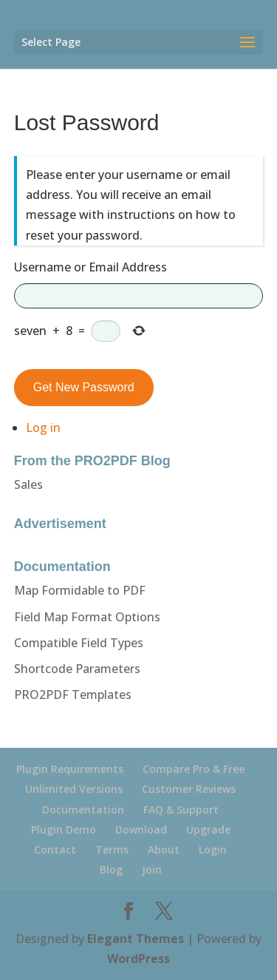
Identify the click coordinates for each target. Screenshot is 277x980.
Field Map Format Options (87, 617)
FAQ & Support (181, 810)
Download (141, 829)
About (164, 849)
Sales (28, 484)
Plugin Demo (64, 829)
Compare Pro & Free (194, 769)
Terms (112, 849)
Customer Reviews (189, 789)
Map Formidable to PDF (80, 590)
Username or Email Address (90, 267)
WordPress (138, 959)
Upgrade (208, 829)
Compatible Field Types (79, 643)
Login (213, 849)
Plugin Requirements (70, 769)
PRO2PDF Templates (73, 695)
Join (152, 869)
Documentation (83, 810)
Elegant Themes (136, 939)
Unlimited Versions (74, 789)
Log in (43, 428)
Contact (55, 849)
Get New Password (84, 387)
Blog (111, 869)
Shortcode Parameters (77, 669)
